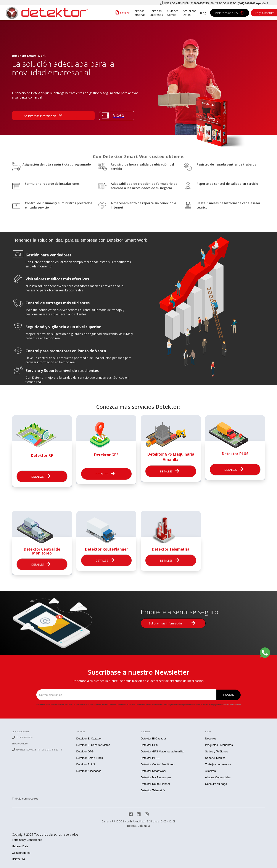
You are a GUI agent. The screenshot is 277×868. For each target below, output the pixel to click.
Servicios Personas (139, 13)
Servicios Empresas (156, 13)
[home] (45, 13)
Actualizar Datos (189, 13)
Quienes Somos (173, 13)
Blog (203, 13)
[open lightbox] (117, 116)
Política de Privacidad (232, 704)
